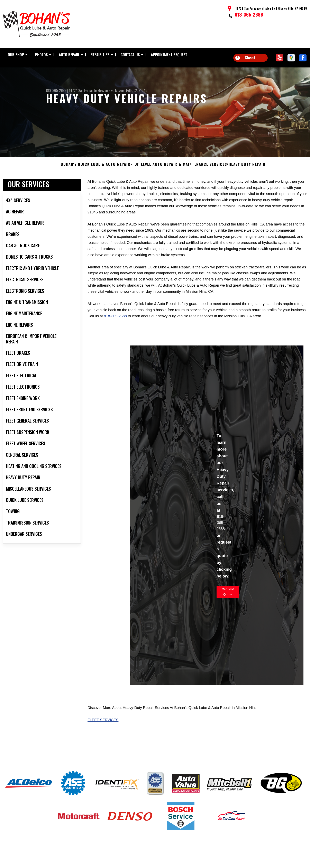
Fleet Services (103, 729)
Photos (41, 55)
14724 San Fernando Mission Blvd (92, 90)
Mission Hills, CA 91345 (131, 90)
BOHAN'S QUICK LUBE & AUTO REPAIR (96, 173)
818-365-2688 (249, 14)
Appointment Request (169, 55)
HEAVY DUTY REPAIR (247, 173)
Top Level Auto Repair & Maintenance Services (179, 173)
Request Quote (228, 600)
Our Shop (16, 55)
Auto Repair (69, 55)
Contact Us (130, 55)
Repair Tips (100, 55)
